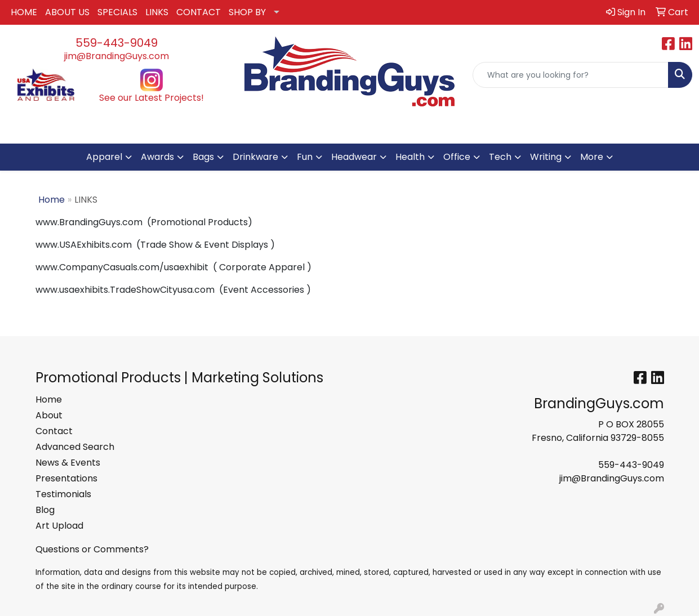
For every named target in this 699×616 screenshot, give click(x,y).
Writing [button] (546, 157)
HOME (24, 12)
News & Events (68, 463)
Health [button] (410, 157)
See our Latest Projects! (152, 98)
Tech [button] (500, 157)
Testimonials (63, 494)
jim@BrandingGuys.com (117, 56)
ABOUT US (67, 12)
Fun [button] (305, 157)
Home (52, 200)
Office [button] (457, 157)
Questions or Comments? (92, 549)
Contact (54, 431)
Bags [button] (203, 157)
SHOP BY (247, 12)
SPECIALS (117, 12)
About (49, 415)
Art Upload (59, 526)
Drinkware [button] (255, 157)
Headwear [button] (354, 157)
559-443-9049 (117, 43)
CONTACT (199, 12)
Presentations (66, 478)
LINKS (157, 12)
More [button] (592, 157)
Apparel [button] (104, 157)
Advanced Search (75, 447)
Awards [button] (157, 157)
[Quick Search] (571, 75)
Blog (45, 510)
